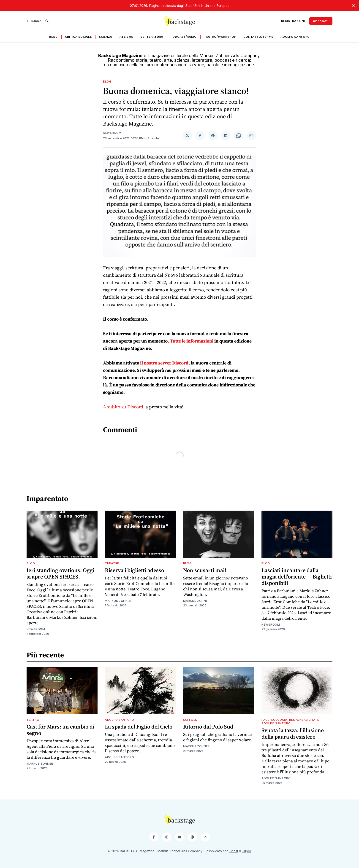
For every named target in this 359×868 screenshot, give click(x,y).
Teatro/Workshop (220, 37)
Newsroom (112, 133)
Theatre (112, 563)
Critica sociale (78, 37)
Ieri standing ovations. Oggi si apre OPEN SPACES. (60, 573)
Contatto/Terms (258, 37)
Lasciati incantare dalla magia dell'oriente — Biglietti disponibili (297, 577)
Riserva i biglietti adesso (135, 570)
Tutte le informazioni (192, 341)
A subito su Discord (123, 407)
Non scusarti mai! (205, 570)
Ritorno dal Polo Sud (208, 727)
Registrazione (293, 21)
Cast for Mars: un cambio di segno (60, 730)
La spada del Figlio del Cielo (139, 727)
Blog (53, 37)
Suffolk (190, 720)
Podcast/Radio (184, 37)
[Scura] (34, 21)
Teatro (33, 720)
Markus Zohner (118, 601)
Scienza (106, 37)
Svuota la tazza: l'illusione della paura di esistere (293, 733)
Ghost (234, 851)
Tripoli (247, 851)
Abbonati (321, 21)
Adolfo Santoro (295, 37)
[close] (354, 5)
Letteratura (152, 37)
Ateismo (126, 37)
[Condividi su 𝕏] (187, 136)
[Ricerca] (47, 21)
